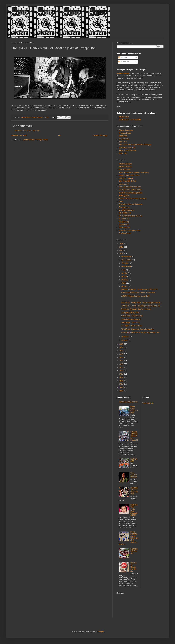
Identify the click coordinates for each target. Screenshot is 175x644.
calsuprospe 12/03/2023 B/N (132, 316)
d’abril (124, 283)
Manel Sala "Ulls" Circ (127, 148)
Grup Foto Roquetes (127, 210)
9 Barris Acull (124, 117)
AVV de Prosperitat (126, 178)
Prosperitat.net (124, 227)
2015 (122, 367)
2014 (122, 371)
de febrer (125, 337)
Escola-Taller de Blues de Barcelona (133, 199)
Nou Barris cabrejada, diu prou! (131, 216)
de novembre (127, 260)
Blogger (101, 631)
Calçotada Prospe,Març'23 (131, 319)
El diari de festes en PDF (128, 402)
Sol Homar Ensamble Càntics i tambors (136, 309)
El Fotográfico (124, 196)
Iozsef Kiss (123, 136)
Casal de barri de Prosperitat (130, 187)
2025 (122, 247)
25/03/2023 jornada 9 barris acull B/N (135, 296)
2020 (122, 351)
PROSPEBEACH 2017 (134, 551)
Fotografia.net (124, 207)
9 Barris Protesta (125, 167)
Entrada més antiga (100, 135)
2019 (122, 354)
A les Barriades (125, 170)
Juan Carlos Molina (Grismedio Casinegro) (135, 145)
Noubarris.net (124, 219)
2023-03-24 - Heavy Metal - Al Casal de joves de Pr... (141, 303)
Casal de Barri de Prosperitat (130, 120)
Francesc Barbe (125, 133)
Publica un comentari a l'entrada (27, 131)
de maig (125, 280)
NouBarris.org (124, 222)
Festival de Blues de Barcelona (131, 204)
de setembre (126, 266)
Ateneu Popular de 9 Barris (129, 175)
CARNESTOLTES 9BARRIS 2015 (134, 491)
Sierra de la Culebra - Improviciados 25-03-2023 (139, 289)
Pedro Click (123, 153)
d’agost (124, 270)
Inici (60, 135)
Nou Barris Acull (125, 213)
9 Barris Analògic (125, 164)
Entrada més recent (20, 135)
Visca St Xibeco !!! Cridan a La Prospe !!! (134, 436)
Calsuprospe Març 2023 (130, 313)
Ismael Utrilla (124, 139)
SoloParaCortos (125, 233)
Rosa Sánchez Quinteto (134, 475)
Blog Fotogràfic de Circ (127, 181)
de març (125, 286)
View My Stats (148, 403)
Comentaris (124, 62)
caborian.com (124, 184)
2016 (122, 364)
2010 (122, 384)
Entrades (123, 58)
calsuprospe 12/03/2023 (130, 322)
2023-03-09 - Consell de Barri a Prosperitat (137, 329)
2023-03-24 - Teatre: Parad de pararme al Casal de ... (141, 306)
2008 (122, 391)
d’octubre (125, 263)
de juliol (124, 273)
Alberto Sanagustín (126, 130)
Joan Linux (123, 142)
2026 (122, 244)
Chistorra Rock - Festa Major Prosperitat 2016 (134, 510)
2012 (122, 377)
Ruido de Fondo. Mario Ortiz (130, 230)
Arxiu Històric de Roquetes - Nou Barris (134, 172)
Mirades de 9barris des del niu (134, 567)
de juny (124, 276)
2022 (122, 344)
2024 (122, 250)
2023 (122, 254)
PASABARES (134, 460)
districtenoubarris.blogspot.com (131, 193)
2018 (122, 357)
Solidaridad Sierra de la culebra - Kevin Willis (138, 293)
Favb (121, 201)
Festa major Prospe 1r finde (134, 410)
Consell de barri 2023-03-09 (132, 326)
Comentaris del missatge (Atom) (35, 140)
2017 (122, 361)
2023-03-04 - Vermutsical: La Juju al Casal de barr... (141, 332)
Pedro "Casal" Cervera (127, 150)
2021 (122, 347)
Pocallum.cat (124, 225)
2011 (122, 381)
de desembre (127, 256)
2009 (122, 387)
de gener (125, 340)
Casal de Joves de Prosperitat (130, 190)
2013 (122, 374)
